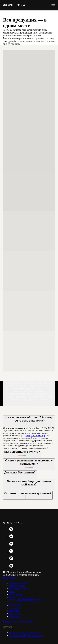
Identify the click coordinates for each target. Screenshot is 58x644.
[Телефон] (11, 530)
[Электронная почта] (11, 537)
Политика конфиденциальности (26, 635)
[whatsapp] (11, 559)
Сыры (12, 597)
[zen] (11, 567)
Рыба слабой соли (19, 583)
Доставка (14, 611)
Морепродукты (17, 594)
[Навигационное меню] (53, 5)
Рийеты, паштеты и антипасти (25, 600)
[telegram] (11, 545)
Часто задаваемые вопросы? (24, 633)
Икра (12, 591)
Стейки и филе (17, 586)
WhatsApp (40, 436)
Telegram (30, 436)
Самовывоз (15, 614)
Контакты (14, 616)
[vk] (11, 552)
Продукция (9, 578)
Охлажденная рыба (19, 589)
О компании (16, 605)
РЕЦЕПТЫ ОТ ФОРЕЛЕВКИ (19, 622)
